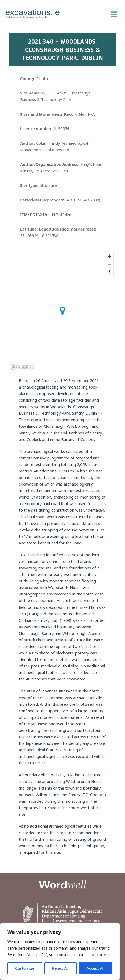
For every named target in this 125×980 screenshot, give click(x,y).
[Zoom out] (109, 264)
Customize (25, 968)
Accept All (96, 968)
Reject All (60, 968)
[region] (60, 951)
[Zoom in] (109, 256)
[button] (92, 14)
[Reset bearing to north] (109, 272)
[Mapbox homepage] (23, 367)
